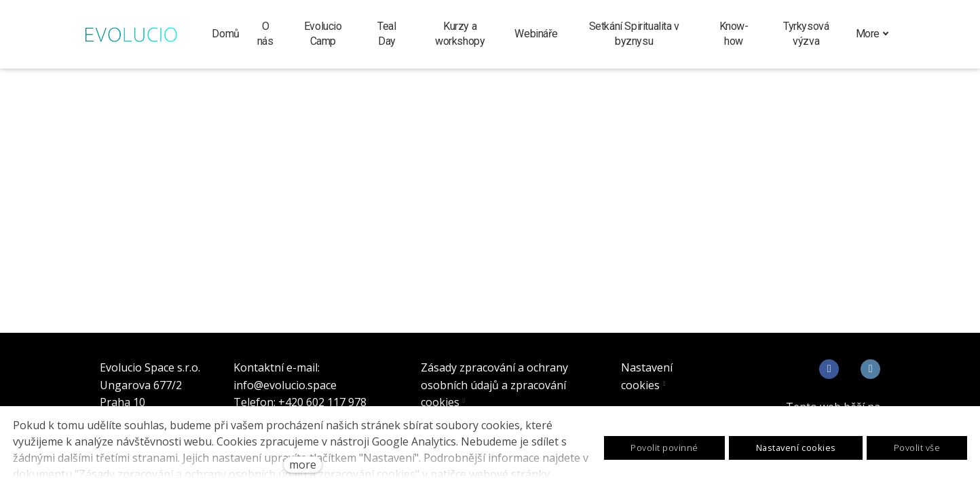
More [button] (872, 34)
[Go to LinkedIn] (870, 369)
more (303, 465)
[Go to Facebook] (829, 369)
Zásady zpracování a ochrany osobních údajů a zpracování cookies (494, 385)
